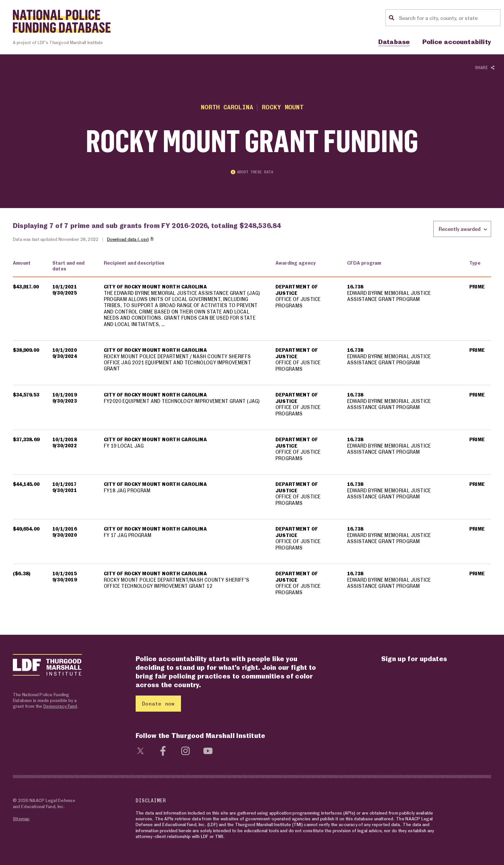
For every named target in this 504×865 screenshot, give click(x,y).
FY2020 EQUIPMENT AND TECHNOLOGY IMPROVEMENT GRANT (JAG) (182, 401)
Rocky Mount (283, 107)
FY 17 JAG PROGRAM (128, 535)
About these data (252, 172)
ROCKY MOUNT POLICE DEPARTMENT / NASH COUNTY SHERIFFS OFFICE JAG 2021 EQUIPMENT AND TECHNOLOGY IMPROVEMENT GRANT (178, 363)
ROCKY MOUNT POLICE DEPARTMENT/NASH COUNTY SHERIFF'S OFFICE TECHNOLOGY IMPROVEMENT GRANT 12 (177, 583)
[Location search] (449, 18)
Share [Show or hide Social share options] (485, 68)
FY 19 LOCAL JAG (124, 446)
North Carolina (227, 107)
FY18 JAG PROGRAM (128, 491)
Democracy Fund (60, 706)
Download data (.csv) (131, 239)
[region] (252, 432)
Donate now (158, 703)
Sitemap (21, 819)
